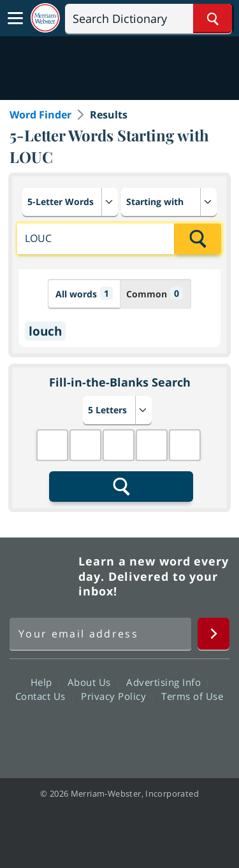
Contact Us (44, 696)
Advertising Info (167, 682)
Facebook (51, 732)
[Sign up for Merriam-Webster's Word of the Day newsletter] (100, 634)
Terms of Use (192, 696)
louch (45, 331)
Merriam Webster (42, 576)
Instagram (188, 732)
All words (84, 293)
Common (155, 293)
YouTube (142, 732)
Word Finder (40, 115)
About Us (93, 682)
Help (45, 682)
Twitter (97, 732)
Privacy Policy (117, 696)
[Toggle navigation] (15, 18)
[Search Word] (213, 18)
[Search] (148, 18)
